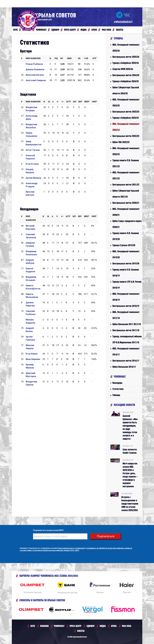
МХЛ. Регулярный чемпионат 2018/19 (126, 297)
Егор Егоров (32, 164)
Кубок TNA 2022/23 (121, 142)
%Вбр (94, 102)
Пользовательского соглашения (71, 548)
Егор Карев (32, 354)
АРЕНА (114, 626)
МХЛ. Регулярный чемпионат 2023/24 (126, 127)
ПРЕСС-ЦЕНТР (75, 626)
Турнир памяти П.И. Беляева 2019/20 (126, 236)
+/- (63, 102)
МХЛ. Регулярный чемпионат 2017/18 (126, 315)
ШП (75, 102)
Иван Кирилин (33, 359)
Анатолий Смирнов (36, 80)
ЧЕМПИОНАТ (59, 626)
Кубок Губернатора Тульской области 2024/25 (126, 90)
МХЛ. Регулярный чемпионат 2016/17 (126, 352)
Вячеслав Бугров (35, 75)
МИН (69, 58)
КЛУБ (33, 626)
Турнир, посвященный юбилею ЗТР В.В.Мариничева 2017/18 (127, 339)
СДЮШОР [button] (55, 30)
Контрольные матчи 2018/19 (126, 306)
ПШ (56, 58)
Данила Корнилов (35, 69)
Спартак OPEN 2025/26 (123, 69)
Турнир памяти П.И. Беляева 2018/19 (126, 273)
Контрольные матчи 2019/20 (126, 263)
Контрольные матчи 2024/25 (126, 75)
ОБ (79, 58)
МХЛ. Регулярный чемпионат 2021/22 (126, 175)
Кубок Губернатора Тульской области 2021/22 (126, 194)
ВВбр (87, 102)
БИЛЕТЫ (81, 631)
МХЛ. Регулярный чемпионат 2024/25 (126, 103)
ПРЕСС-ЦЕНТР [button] (70, 30)
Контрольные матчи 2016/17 (126, 361)
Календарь (117, 383)
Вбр (80, 102)
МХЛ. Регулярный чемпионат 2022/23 (126, 151)
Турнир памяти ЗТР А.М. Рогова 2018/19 (127, 285)
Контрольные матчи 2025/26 (126, 57)
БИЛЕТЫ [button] (120, 30)
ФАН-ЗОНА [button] (106, 30)
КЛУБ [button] (15, 30)
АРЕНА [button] (94, 30)
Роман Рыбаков (34, 64)
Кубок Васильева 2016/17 (124, 367)
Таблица (116, 395)
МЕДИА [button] (84, 30)
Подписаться (106, 536)
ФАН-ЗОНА (126, 626)
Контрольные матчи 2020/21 (126, 203)
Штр (69, 102)
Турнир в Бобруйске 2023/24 (126, 118)
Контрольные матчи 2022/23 (126, 136)
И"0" (94, 58)
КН (62, 58)
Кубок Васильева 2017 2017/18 (127, 324)
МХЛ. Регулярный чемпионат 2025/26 (126, 48)
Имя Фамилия (33, 58)
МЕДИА (103, 626)
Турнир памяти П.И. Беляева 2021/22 (126, 163)
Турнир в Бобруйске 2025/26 (126, 63)
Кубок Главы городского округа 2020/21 (127, 224)
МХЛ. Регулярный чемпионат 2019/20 (126, 254)
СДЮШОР (90, 626)
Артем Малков (33, 178)
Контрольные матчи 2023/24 (126, 112)
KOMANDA (44, 626)
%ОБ (86, 58)
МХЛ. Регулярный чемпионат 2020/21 (126, 212)
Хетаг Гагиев (33, 150)
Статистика (118, 389)
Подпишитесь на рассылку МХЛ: (48, 530)
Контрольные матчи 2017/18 (126, 330)
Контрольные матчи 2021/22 (126, 185)
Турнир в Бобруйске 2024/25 (126, 81)
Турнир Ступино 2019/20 (124, 245)
